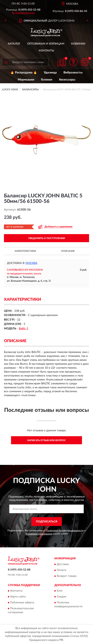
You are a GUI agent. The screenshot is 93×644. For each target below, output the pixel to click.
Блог (60, 591)
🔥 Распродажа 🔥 (24, 73)
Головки (47, 80)
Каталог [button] (14, 44)
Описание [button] (68, 251)
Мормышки (26, 80)
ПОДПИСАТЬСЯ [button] (47, 522)
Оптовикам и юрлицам (46, 44)
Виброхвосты (73, 73)
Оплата (61, 570)
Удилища (50, 73)
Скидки (61, 597)
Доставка (63, 564)
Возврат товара (67, 576)
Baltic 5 (24, 329)
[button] (23, 13)
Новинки (78, 44)
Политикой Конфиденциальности (65, 530)
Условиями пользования (39, 534)
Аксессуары (67, 80)
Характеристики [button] (25, 251)
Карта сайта (18, 597)
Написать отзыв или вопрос (46, 440)
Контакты (46, 51)
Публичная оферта (22, 603)
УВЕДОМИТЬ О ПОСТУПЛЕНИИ (47, 238)
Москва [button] (31, 263)
